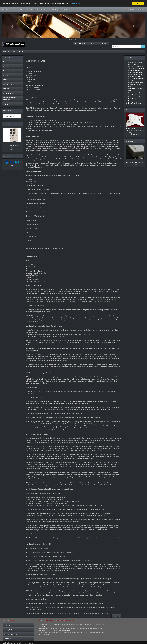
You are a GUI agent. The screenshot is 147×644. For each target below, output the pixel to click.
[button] (12, 26)
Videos (5, 104)
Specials (6, 124)
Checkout (92, 44)
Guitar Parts (7, 71)
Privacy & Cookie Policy (12, 630)
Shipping (7, 625)
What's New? (130, 141)
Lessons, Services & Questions (10, 99)
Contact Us (8, 639)
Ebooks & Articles (9, 93)
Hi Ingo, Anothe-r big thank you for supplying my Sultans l (135, 130)
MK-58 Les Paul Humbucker (135, 162)
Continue (116, 616)
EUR (53, 9)
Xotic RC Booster (12, 145)
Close (138, 3)
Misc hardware (8, 84)
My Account (103, 44)
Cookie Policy (81, 3)
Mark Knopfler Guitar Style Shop (15, 9)
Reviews (128, 110)
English (63, 9)
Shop (8, 51)
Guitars (6, 62)
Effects (5, 80)
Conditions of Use (17, 51)
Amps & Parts (8, 75)
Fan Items (6, 89)
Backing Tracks (8, 66)
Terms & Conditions (10, 634)
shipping (42, 626)
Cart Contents (80, 44)
